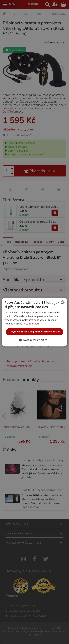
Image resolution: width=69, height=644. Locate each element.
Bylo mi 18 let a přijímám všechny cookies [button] (36, 332)
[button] (34, 340)
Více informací (31, 323)
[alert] (34, 322)
